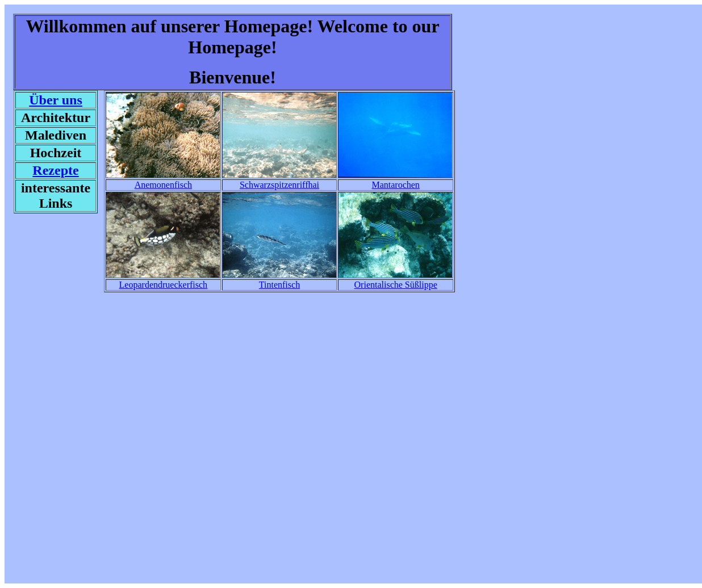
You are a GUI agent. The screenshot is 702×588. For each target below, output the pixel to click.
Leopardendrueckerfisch (163, 285)
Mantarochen (395, 185)
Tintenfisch (279, 285)
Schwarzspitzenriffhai (279, 185)
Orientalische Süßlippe (396, 285)
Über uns (56, 100)
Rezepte (55, 170)
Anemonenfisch (163, 185)
